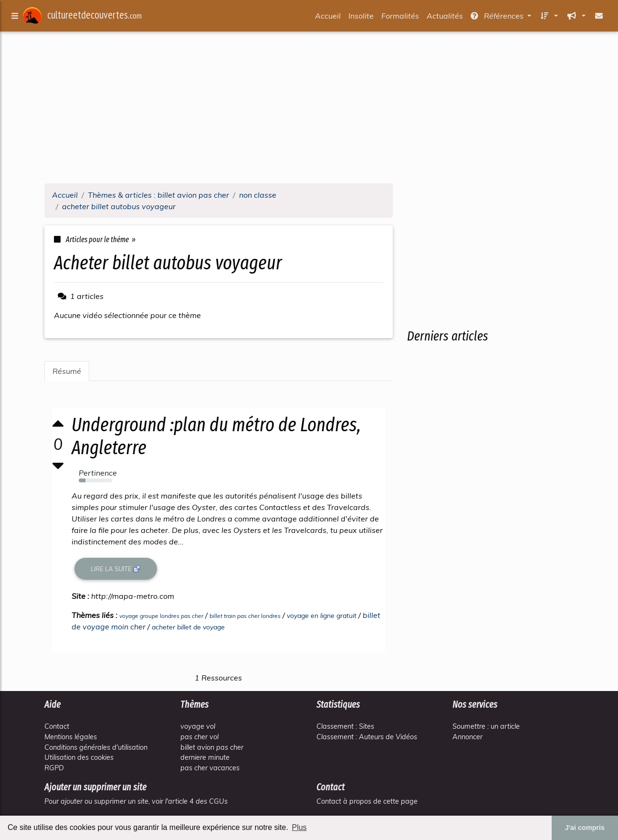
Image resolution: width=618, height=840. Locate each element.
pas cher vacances (210, 768)
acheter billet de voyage (188, 627)
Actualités (445, 18)
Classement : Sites (345, 726)
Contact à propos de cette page (367, 801)
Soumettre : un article (486, 726)
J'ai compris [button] (585, 828)
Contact (57, 726)
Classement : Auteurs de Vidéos (367, 737)
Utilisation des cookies (79, 757)
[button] (548, 18)
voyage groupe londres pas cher (161, 616)
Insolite (361, 18)
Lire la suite (116, 569)
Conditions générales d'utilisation (96, 747)
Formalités (400, 18)
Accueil (328, 18)
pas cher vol (199, 737)
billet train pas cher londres (245, 616)
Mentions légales (71, 737)
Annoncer (467, 737)
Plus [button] (299, 827)
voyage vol (198, 726)
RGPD (54, 768)
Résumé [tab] (67, 371)
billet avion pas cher (212, 747)
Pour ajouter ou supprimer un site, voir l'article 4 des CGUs (136, 801)
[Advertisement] (309, 109)
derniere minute (205, 757)
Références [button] (498, 18)
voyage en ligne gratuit (322, 616)
